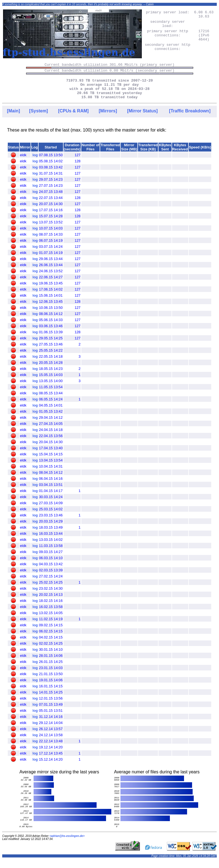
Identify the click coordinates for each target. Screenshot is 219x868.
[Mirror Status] (142, 119)
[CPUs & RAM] (73, 119)
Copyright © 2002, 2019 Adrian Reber (26, 844)
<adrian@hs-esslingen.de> (67, 844)
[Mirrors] (108, 119)
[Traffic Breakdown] (190, 119)
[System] (39, 119)
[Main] (13, 119)
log (35, 163)
